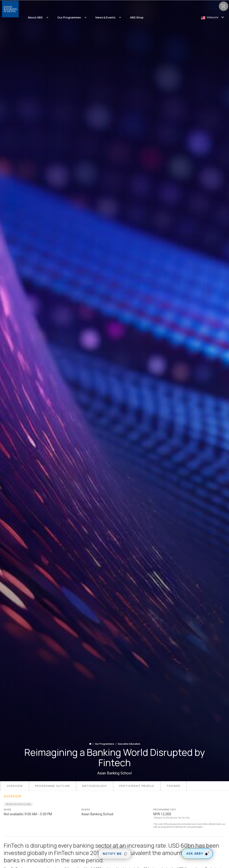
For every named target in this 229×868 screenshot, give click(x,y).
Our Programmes (104, 744)
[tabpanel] (115, 818)
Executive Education (129, 744)
